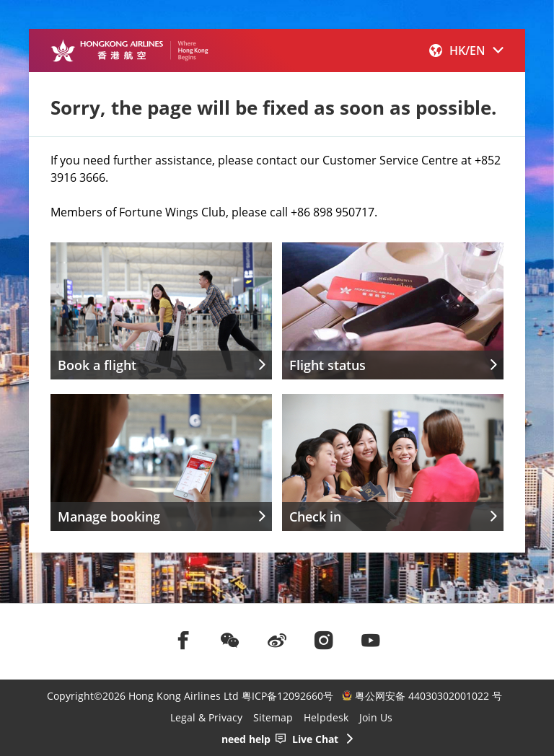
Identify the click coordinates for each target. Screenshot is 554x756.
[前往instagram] (324, 640)
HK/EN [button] (466, 50)
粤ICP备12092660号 (287, 696)
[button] (466, 50)
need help (246, 739)
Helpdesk (326, 717)
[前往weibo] (277, 640)
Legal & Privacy (206, 717)
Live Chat (315, 739)
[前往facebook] (183, 640)
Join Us (376, 717)
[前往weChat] (230, 640)
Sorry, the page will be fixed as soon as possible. (273, 107)
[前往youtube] (371, 640)
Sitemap (273, 717)
